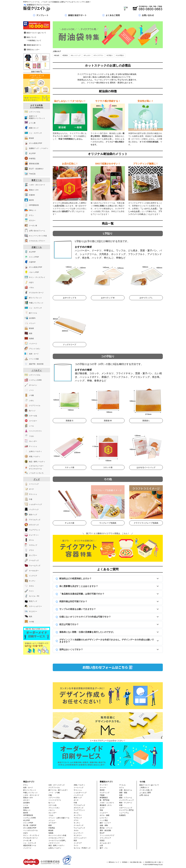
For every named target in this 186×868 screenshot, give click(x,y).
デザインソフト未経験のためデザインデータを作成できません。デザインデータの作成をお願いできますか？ (107, 641)
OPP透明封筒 (28, 815)
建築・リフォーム (126, 798)
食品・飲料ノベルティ (56, 845)
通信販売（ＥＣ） (106, 805)
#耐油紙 (57, 55)
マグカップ (78, 818)
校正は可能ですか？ (69, 624)
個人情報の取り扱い (136, 862)
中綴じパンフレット (30, 793)
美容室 (102, 790)
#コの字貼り (120, 55)
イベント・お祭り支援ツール (59, 818)
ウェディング (105, 793)
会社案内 (26, 803)
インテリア (78, 843)
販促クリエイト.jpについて (149, 785)
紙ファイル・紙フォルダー (58, 790)
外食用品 (52, 828)
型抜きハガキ (28, 798)
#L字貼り (110, 55)
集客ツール (37, 180)
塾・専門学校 (105, 800)
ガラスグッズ (79, 808)
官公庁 (102, 833)
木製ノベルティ (79, 785)
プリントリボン (54, 808)
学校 (101, 810)
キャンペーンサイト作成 (57, 835)
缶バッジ (52, 803)
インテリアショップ (126, 800)
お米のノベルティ (55, 848)
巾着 (75, 803)
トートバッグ (79, 788)
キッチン (77, 823)
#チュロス (87, 55)
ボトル (76, 813)
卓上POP (27, 820)
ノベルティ (37, 370)
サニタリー (78, 835)
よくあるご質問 (145, 793)
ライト (76, 845)
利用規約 (125, 862)
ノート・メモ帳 (54, 793)
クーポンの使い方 (146, 790)
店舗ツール (37, 247)
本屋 (121, 805)
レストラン (104, 818)
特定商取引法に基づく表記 (153, 862)
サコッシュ (78, 790)
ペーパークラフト (55, 800)
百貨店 (102, 841)
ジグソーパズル (54, 798)
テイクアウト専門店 (126, 810)
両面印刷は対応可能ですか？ (73, 601)
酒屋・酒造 (123, 793)
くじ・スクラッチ (30, 843)
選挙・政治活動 (105, 830)
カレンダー (52, 813)
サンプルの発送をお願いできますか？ (78, 609)
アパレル (122, 785)
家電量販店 (104, 798)
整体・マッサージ (126, 803)
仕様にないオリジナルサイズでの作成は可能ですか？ (85, 617)
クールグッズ (79, 825)
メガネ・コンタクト (107, 803)
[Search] (89, 8)
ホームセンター (105, 843)
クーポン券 (27, 841)
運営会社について (114, 862)
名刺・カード (28, 788)
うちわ (51, 815)
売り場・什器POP (30, 825)
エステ (102, 808)
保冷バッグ (78, 798)
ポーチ (76, 800)
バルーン (52, 810)
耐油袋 (51, 830)
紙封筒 (26, 813)
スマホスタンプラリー (56, 838)
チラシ (26, 785)
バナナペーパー (54, 843)
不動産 (102, 795)
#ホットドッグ (76, 55)
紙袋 (50, 825)
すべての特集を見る (37, 107)
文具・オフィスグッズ (56, 785)
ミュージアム (124, 813)
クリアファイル (54, 788)
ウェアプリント (79, 810)
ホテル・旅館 (105, 815)
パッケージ (27, 848)
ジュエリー (104, 813)
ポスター (26, 800)
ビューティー (79, 833)
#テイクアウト (99, 55)
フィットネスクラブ (107, 835)
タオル (76, 830)
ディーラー (104, 785)
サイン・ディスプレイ (31, 835)
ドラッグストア (105, 838)
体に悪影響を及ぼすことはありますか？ (79, 586)
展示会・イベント (106, 828)
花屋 (121, 795)
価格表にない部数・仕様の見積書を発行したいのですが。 (87, 632)
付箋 (50, 795)
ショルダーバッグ (80, 793)
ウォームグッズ (79, 828)
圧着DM (26, 808)
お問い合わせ (144, 795)
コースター (52, 823)
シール (26, 805)
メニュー (52, 820)
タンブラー (78, 815)
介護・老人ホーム (126, 790)
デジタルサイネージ (30, 838)
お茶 (101, 845)
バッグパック (79, 795)
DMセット (27, 810)
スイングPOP (28, 823)
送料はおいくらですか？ (71, 649)
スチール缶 (52, 805)
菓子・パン (104, 848)
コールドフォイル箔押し (57, 841)
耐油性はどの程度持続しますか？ (75, 579)
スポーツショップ (126, 808)
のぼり (26, 833)
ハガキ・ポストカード (31, 795)
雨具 (75, 841)
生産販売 (122, 815)
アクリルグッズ (79, 805)
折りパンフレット (30, 790)
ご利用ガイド (144, 788)
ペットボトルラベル (30, 830)
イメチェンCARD (30, 818)
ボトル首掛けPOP (30, 828)
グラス (76, 820)
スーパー (103, 788)
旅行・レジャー (105, 823)
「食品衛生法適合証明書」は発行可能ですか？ (82, 594)
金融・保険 (104, 825)
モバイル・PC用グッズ (82, 848)
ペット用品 (104, 820)
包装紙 (51, 833)
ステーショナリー (80, 838)
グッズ (37, 479)
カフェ (122, 788)
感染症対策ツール (30, 845)
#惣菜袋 (65, 55)
